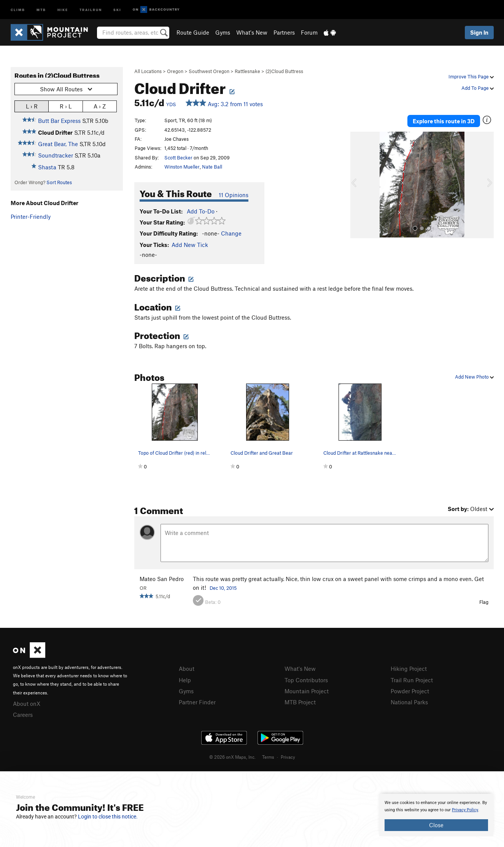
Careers (23, 715)
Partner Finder (197, 702)
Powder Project (410, 691)
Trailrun (91, 9)
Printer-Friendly (31, 217)
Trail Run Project (412, 680)
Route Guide (193, 32)
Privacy (288, 757)
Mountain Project (307, 691)
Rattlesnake (247, 71)
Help (185, 680)
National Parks (409, 702)
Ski (117, 9)
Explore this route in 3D (444, 121)
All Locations (148, 71)
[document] (436, 815)
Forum (309, 32)
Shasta (47, 167)
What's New (252, 32)
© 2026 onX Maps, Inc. (232, 757)
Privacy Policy (465, 810)
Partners (284, 32)
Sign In (479, 32)
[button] (358, 185)
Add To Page (478, 88)
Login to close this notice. (108, 817)
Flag (484, 602)
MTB (41, 9)
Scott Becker (178, 158)
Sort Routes (59, 182)
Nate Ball (212, 167)
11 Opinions (234, 195)
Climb (18, 9)
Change (231, 233)
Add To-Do (201, 211)
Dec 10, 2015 (223, 588)
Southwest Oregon (209, 71)
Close (436, 825)
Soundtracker (56, 155)
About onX (27, 704)
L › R (32, 106)
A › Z (100, 106)
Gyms (223, 32)
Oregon (175, 71)
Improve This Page (471, 76)
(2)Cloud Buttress (284, 71)
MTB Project (300, 702)
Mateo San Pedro (162, 579)
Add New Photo (474, 377)
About (187, 669)
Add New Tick (190, 245)
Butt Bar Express (59, 121)
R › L (66, 106)
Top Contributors (306, 680)
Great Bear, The (58, 144)
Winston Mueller (182, 167)
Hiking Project (409, 669)
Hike (63, 9)
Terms (268, 757)
